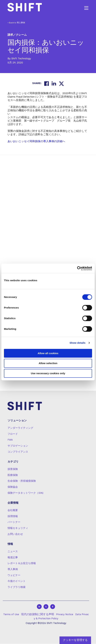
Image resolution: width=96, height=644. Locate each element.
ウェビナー (14, 576)
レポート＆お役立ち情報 (22, 564)
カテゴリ (13, 462)
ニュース (13, 552)
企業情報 (13, 503)
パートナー (14, 523)
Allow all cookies (48, 353)
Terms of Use (11, 615)
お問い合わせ (15, 534)
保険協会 (13, 487)
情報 (10, 545)
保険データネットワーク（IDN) (25, 493)
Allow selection (48, 363)
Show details (78, 343)
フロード (13, 434)
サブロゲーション (18, 446)
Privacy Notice (65, 615)
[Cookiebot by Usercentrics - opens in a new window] (77, 268)
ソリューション (17, 421)
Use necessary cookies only (48, 373)
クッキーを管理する (75, 640)
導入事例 (13, 570)
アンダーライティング (20, 428)
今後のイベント (17, 582)
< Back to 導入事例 (16, 23)
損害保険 (13, 469)
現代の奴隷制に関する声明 (38, 615)
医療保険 (13, 475)
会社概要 (13, 511)
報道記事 (13, 558)
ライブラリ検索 (17, 587)
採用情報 (13, 517)
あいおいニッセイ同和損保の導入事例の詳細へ (36, 141)
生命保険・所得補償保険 (22, 481)
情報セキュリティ (18, 528)
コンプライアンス (18, 452)
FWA (10, 440)
